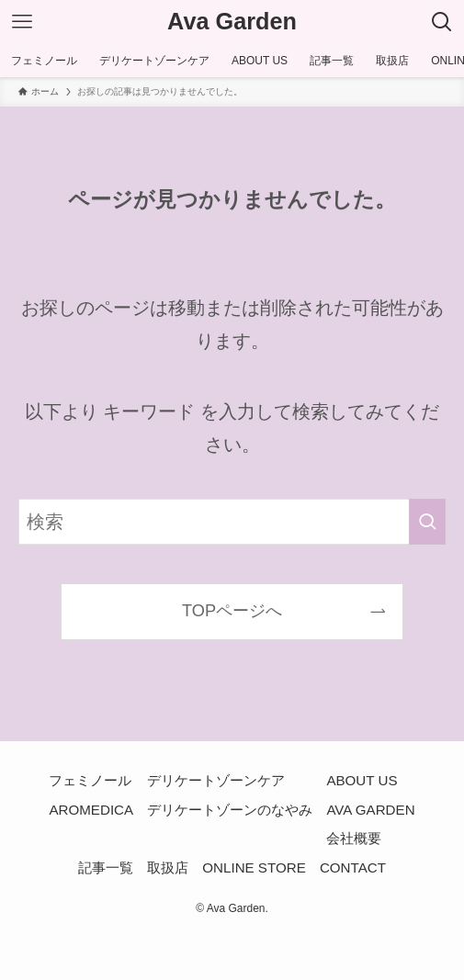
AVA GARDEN (370, 810)
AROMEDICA (91, 810)
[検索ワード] (232, 522)
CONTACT (353, 867)
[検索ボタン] (442, 22)
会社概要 (354, 838)
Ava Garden (232, 22)
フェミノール (90, 780)
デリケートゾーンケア (216, 780)
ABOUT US (362, 780)
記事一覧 (106, 867)
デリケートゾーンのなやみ (230, 810)
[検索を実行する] (427, 522)
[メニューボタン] (22, 22)
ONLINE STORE (254, 867)
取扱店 (168, 867)
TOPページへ (232, 611)
